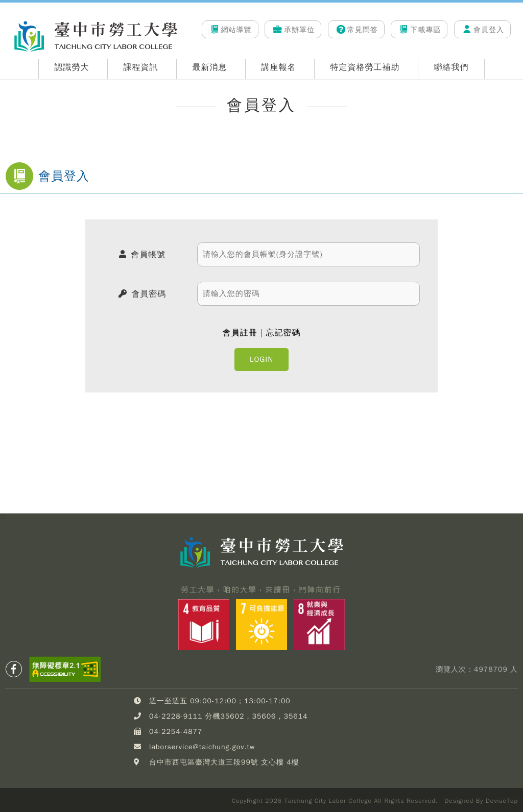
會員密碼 (149, 294)
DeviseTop (502, 801)
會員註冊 (240, 333)
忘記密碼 (283, 333)
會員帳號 (148, 255)
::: (4, 16)
